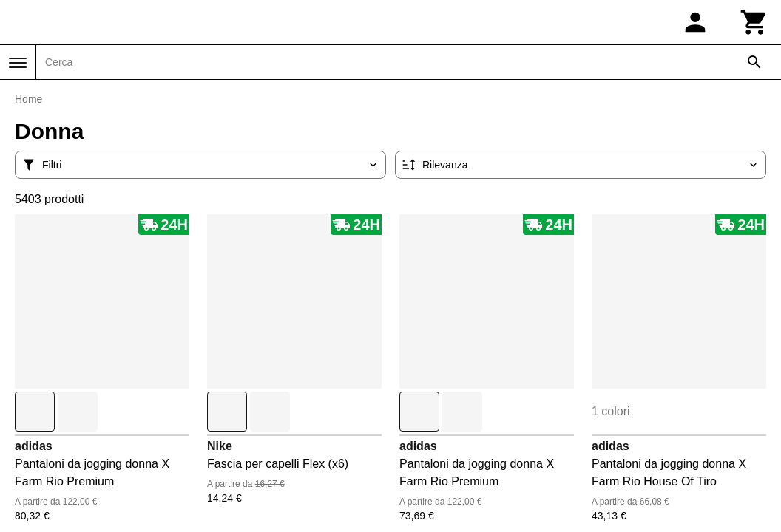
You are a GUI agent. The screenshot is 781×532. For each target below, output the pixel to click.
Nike (220, 446)
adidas (34, 446)
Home (28, 99)
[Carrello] (754, 22)
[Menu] (18, 63)
